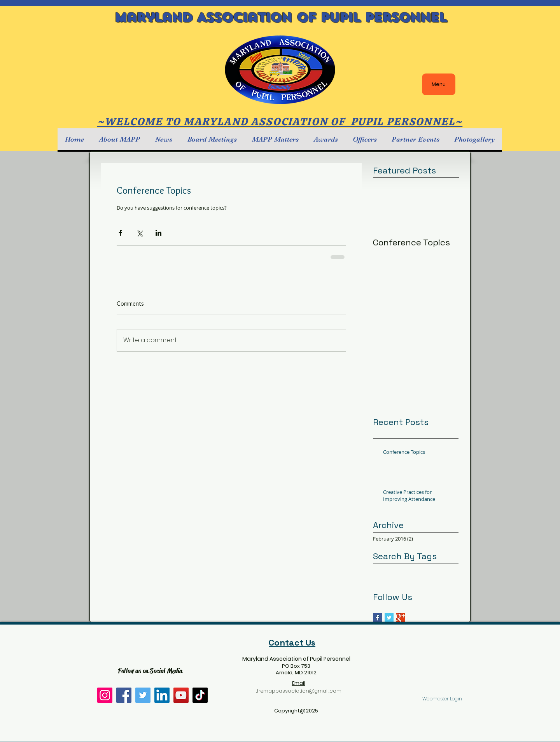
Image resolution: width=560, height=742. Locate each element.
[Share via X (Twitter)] (139, 233)
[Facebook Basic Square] (377, 618)
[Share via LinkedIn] (158, 233)
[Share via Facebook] (120, 233)
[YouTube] (181, 695)
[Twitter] (143, 695)
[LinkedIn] (162, 695)
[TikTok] (200, 695)
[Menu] (439, 84)
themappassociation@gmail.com (298, 691)
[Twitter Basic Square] (389, 618)
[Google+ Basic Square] (401, 618)
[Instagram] (105, 695)
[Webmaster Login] (442, 699)
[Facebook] (124, 695)
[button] (119, 139)
